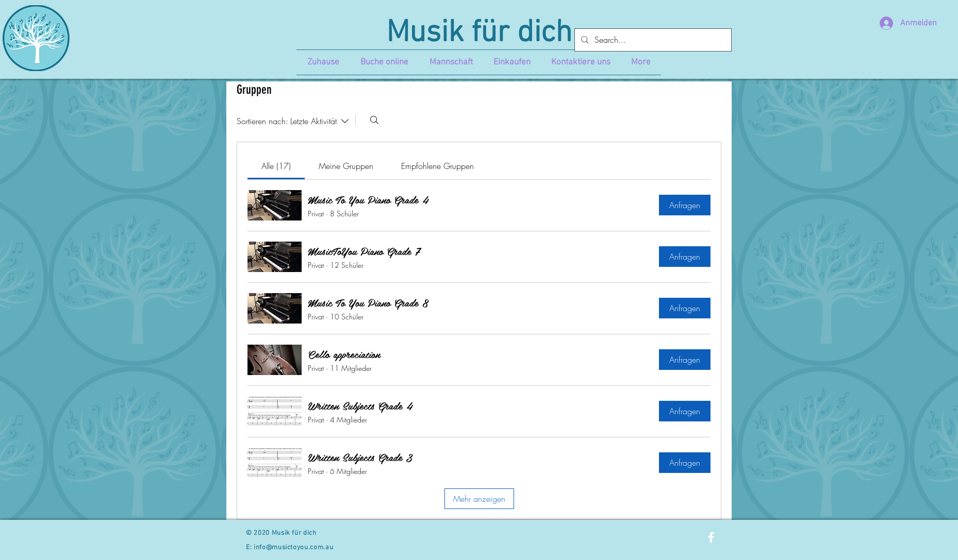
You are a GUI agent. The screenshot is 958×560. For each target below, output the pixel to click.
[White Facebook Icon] (711, 537)
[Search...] (652, 40)
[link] (276, 166)
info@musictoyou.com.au (293, 548)
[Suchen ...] (374, 120)
